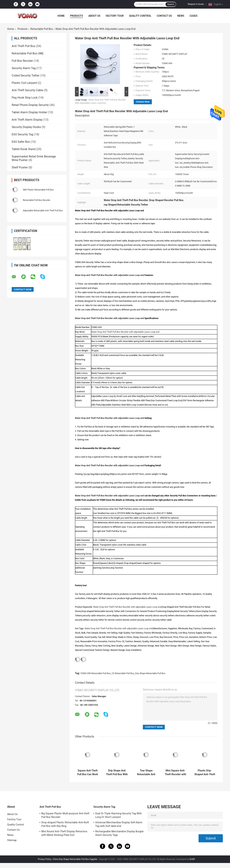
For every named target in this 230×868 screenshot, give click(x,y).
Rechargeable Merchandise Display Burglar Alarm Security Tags (119, 833)
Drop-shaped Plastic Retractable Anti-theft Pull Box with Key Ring (65, 824)
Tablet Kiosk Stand (24, 149)
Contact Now (143, 102)
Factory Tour (115, 16)
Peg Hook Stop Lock (25, 98)
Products (77, 16)
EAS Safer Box (21, 142)
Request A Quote (196, 4)
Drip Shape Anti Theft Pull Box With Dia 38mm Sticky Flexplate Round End (117, 772)
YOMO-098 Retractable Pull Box (95, 673)
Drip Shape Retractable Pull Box (150, 673)
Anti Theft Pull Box (23, 46)
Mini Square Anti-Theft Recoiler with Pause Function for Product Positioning (175, 772)
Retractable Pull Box (42, 29)
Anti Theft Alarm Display (27, 120)
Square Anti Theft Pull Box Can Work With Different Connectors (88, 772)
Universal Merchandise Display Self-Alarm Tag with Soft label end (119, 824)
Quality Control (140, 16)
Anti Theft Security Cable (27, 90)
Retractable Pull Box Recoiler (37, 200)
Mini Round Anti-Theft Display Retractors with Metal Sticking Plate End (64, 833)
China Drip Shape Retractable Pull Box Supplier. (76, 859)
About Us (94, 16)
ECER (192, 859)
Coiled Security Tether (26, 75)
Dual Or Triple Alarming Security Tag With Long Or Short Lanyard (119, 815)
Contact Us (164, 16)
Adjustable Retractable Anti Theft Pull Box (43, 211)
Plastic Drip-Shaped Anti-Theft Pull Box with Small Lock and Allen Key (205, 772)
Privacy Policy (45, 859)
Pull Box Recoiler (22, 61)
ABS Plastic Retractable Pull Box (38, 190)
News (181, 16)
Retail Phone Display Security (30, 105)
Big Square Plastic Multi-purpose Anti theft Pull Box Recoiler (65, 815)
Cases (194, 16)
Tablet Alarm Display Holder (29, 112)
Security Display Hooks (26, 127)
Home (61, 16)
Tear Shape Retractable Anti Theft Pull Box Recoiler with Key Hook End (146, 772)
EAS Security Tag (22, 134)
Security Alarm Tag (24, 68)
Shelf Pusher (20, 167)
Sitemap (12, 840)
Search (171, 4)
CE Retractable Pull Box (123, 673)
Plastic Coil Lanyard (24, 83)
